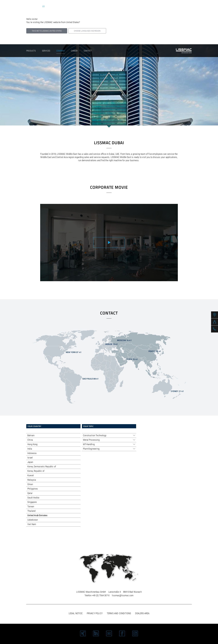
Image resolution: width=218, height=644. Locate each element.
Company (61, 51)
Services (46, 51)
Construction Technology (95, 435)
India (30, 449)
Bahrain (31, 435)
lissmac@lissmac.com (123, 595)
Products (31, 51)
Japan (30, 462)
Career (74, 51)
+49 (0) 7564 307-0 (101, 595)
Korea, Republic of (36, 471)
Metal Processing (91, 440)
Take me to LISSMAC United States (47, 31)
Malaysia (32, 480)
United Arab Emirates (37, 515)
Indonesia (32, 453)
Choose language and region (87, 31)
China (30, 440)
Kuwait (31, 475)
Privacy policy (95, 613)
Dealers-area (142, 613)
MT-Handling (89, 444)
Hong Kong (32, 444)
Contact (88, 51)
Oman (30, 484)
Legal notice (76, 613)
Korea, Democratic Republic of (42, 466)
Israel (30, 458)
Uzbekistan (33, 520)
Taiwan (31, 506)
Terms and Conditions (119, 613)
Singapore (32, 502)
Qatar (30, 493)
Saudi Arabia (33, 498)
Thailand (31, 511)
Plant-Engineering (91, 449)
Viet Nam (32, 524)
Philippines (33, 489)
